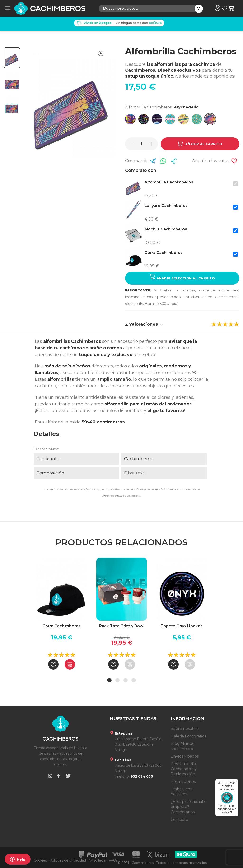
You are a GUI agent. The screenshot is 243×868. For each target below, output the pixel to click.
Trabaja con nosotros (182, 792)
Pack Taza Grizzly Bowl (122, 626)
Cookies (40, 860)
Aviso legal (97, 860)
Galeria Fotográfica (189, 736)
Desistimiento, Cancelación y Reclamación (184, 769)
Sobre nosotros (185, 729)
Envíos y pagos (185, 756)
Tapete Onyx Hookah (182, 626)
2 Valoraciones (144, 324)
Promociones (183, 781)
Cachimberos (138, 459)
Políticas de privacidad (68, 860)
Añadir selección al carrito (182, 277)
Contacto (179, 819)
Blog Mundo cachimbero (183, 746)
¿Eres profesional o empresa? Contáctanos (189, 807)
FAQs (113, 860)
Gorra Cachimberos (62, 626)
